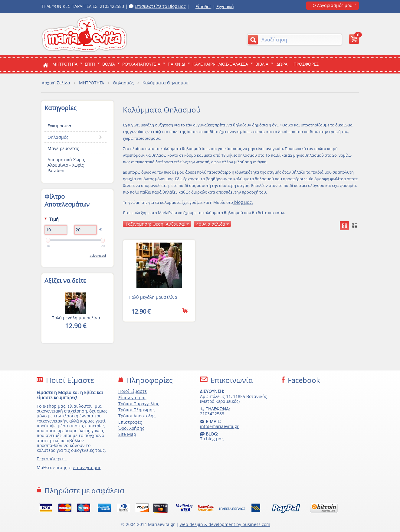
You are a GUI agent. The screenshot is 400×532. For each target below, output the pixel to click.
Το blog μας (212, 439)
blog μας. (243, 202)
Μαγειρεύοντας (63, 148)
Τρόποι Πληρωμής (136, 410)
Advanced (98, 255)
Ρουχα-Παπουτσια (141, 64)
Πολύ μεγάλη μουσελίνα (153, 297)
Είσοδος (203, 7)
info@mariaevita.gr (219, 426)
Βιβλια (262, 64)
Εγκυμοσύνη (60, 126)
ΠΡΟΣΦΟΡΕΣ (306, 64)
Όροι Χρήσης (131, 428)
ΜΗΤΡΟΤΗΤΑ (65, 64)
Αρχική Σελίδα (56, 83)
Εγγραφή (225, 7)
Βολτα (109, 64)
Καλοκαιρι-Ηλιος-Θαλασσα (220, 64)
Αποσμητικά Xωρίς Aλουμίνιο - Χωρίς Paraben (66, 165)
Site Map (127, 434)
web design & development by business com (225, 524)
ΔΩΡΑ (282, 64)
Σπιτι (90, 64)
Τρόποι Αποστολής (137, 416)
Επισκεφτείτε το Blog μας (160, 6)
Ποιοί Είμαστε (133, 391)
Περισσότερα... (52, 459)
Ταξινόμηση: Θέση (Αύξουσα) (157, 224)
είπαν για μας (87, 467)
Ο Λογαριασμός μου (333, 5)
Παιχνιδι (176, 64)
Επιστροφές (130, 422)
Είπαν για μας (132, 398)
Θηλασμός (123, 83)
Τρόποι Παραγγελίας (139, 404)
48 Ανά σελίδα (213, 224)
